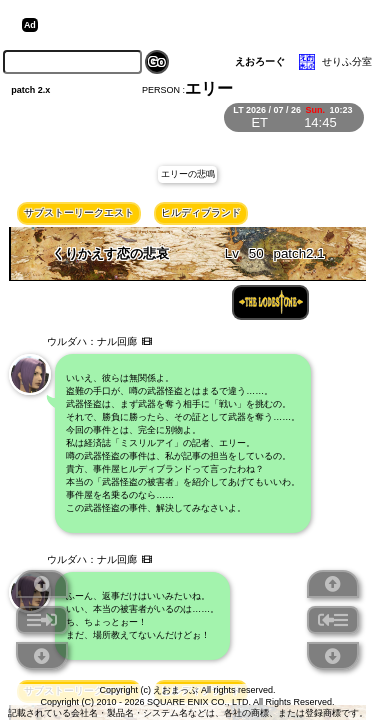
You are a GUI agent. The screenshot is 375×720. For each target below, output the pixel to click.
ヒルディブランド (201, 212)
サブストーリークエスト (79, 212)
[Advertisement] (198, 25)
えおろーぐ (260, 61)
